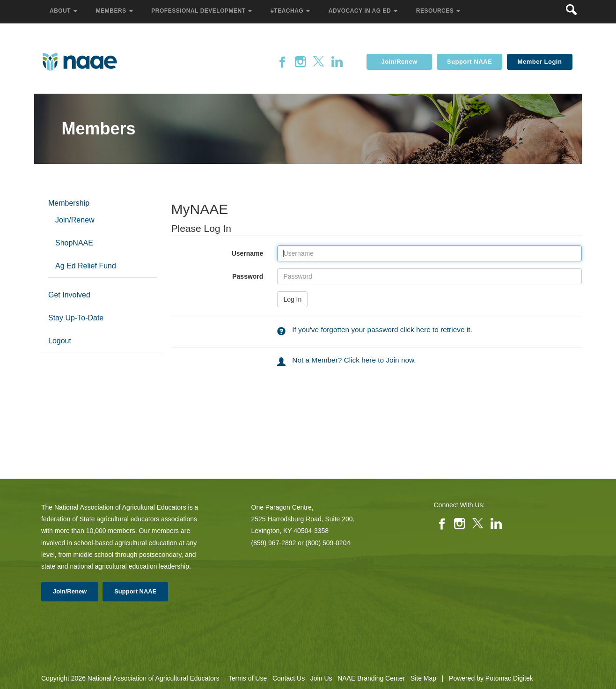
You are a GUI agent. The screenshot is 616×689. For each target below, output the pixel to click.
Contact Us (289, 678)
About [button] (64, 11)
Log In (292, 299)
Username (214, 253)
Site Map (423, 678)
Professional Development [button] (202, 11)
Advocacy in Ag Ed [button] (364, 11)
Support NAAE (469, 62)
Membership (69, 203)
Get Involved (69, 295)
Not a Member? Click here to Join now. (354, 360)
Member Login (540, 62)
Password (214, 276)
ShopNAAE (74, 243)
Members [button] (115, 11)
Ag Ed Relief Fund (86, 266)
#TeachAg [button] (291, 11)
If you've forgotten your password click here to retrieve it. (382, 330)
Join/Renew (399, 62)
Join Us (321, 678)
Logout (60, 341)
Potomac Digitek (509, 678)
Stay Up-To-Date (76, 318)
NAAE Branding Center (371, 678)
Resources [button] (439, 11)
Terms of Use (248, 678)
